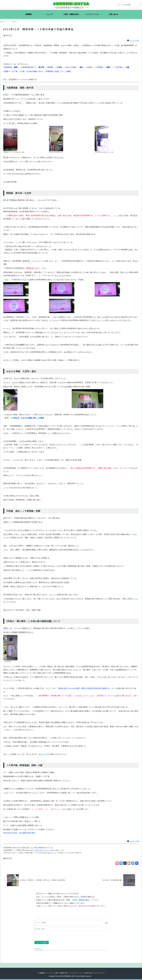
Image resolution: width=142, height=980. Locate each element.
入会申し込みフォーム (41, 850)
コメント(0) (134, 40)
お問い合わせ (89, 973)
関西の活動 (8, 36)
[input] (129, 5)
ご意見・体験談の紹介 (80, 900)
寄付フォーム (52, 853)
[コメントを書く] (68, 923)
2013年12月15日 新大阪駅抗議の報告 (20, 833)
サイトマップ (99, 973)
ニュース (49, 973)
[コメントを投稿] (42, 943)
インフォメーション (76, 973)
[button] (140, 5)
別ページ (42, 754)
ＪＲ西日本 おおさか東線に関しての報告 (27, 418)
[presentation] (94, 935)
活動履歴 (42, 973)
